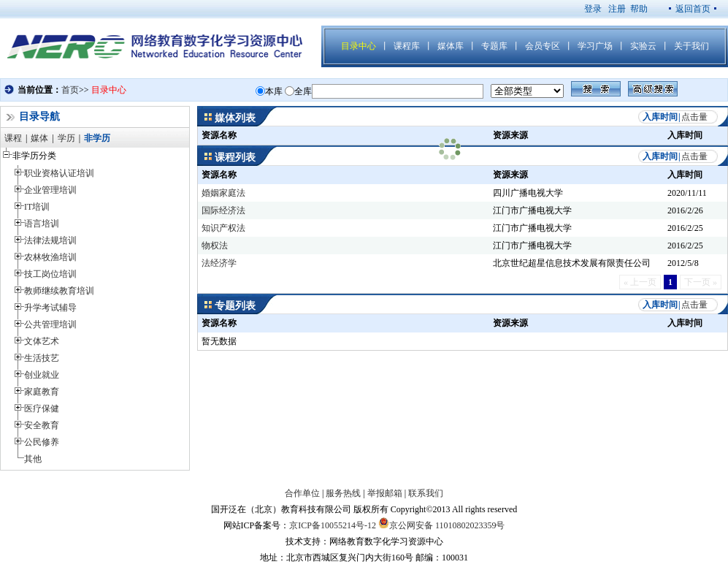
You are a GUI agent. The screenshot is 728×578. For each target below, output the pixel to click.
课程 (13, 138)
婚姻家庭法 (223, 193)
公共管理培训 (50, 324)
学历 (66, 138)
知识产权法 (223, 228)
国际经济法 (223, 210)
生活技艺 (42, 358)
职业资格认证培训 (59, 173)
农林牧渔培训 (50, 257)
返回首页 (693, 9)
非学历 (97, 138)
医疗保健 (42, 408)
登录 (593, 9)
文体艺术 (42, 341)
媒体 (39, 138)
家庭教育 (42, 392)
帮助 (639, 9)
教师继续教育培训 (59, 291)
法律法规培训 (50, 240)
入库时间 (660, 117)
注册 (617, 9)
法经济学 (219, 263)
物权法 (215, 246)
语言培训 (42, 224)
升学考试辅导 (50, 308)
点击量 (694, 117)
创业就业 (42, 375)
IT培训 (37, 207)
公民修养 (42, 442)
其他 (33, 459)
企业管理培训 (50, 190)
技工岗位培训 (50, 274)
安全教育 (42, 425)
